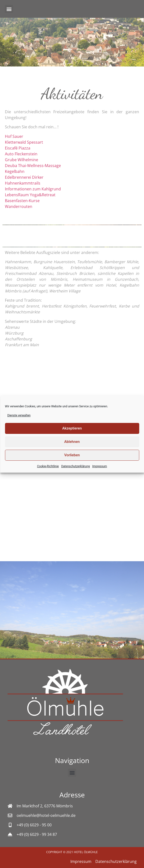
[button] (9, 9)
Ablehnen (72, 442)
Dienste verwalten (19, 415)
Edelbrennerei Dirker (24, 177)
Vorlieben (72, 455)
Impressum (100, 466)
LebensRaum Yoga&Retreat (30, 195)
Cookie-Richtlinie (48, 466)
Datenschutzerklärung (75, 466)
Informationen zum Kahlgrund (33, 189)
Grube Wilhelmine (22, 160)
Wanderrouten (19, 206)
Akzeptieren (72, 428)
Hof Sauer (14, 136)
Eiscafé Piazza (18, 148)
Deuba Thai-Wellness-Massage (33, 166)
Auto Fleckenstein (21, 154)
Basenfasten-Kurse (22, 201)
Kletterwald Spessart (24, 142)
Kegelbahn (15, 171)
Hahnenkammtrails (23, 183)
